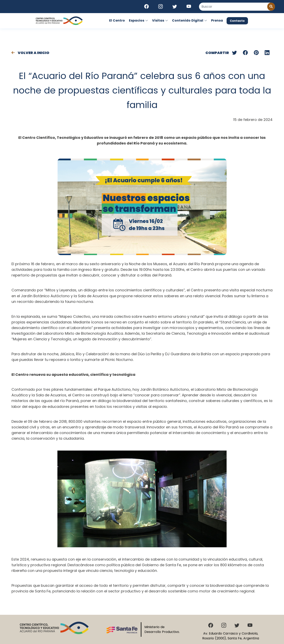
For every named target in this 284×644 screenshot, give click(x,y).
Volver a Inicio (30, 53)
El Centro (117, 20)
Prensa (217, 20)
